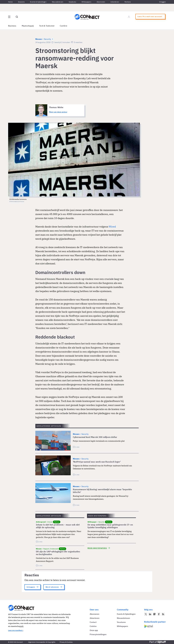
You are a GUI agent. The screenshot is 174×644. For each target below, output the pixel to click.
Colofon (93, 626)
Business (12, 26)
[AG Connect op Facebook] (159, 614)
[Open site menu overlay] (9, 17)
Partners (128, 2)
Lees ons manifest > (16, 630)
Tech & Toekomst (47, 26)
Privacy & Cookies (66, 642)
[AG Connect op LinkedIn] (150, 614)
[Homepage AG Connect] (87, 17)
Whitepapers (86, 2)
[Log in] (129, 17)
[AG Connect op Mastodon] (154, 614)
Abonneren (101, 2)
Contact (93, 622)
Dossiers (21, 2)
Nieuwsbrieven (58, 2)
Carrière (63, 26)
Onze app (94, 630)
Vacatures (72, 2)
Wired (112, 227)
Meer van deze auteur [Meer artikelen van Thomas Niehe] (58, 112)
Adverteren (115, 2)
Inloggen (163, 2)
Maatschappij (28, 26)
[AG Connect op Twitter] (146, 614)
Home (10, 2)
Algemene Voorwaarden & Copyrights (42, 642)
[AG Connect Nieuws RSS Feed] (163, 614)
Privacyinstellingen (98, 634)
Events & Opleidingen (38, 2)
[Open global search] (17, 17)
